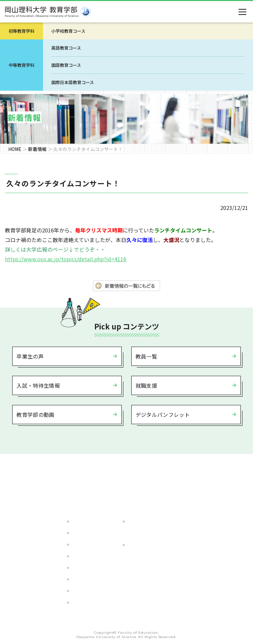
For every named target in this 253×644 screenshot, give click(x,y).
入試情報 (81, 556)
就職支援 (146, 385)
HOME (15, 149)
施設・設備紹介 (88, 568)
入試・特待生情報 (38, 385)
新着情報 (37, 149)
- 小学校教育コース (149, 533)
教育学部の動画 (35, 415)
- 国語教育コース (147, 568)
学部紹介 (81, 521)
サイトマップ (86, 602)
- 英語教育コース (147, 557)
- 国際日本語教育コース (154, 580)
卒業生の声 (30, 356)
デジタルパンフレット (163, 415)
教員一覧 (146, 356)
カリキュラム (86, 533)
